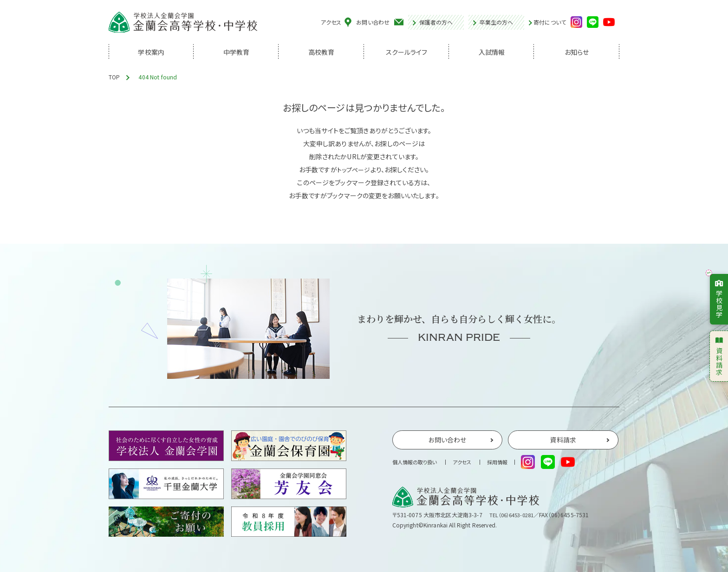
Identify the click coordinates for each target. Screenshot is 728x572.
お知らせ (577, 53)
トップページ (354, 169)
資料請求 (719, 356)
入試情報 (492, 53)
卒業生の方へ (497, 23)
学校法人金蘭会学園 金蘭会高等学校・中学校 (183, 23)
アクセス (331, 23)
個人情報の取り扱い (417, 464)
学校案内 (151, 53)
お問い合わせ (373, 23)
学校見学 (719, 299)
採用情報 (504, 464)
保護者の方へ (436, 23)
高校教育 (322, 53)
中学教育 (237, 53)
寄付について (550, 23)
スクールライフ (407, 53)
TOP (114, 77)
